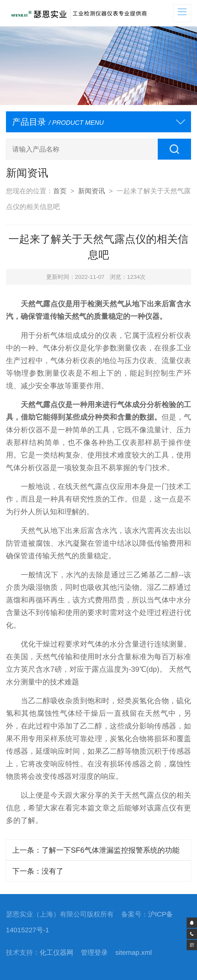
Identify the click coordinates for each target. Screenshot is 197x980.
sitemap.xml (134, 952)
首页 (60, 191)
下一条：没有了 (38, 871)
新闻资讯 (92, 191)
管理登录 (94, 952)
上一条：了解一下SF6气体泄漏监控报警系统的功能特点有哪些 (96, 853)
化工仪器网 (56, 952)
